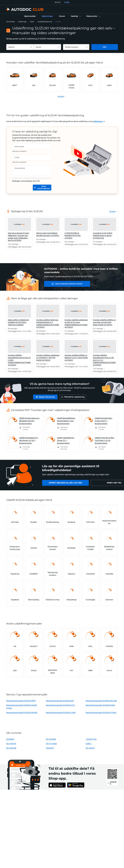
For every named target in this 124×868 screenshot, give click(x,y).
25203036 (50, 748)
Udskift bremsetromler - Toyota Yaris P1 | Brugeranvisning (104, 421)
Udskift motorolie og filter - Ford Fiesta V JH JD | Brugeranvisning (105, 440)
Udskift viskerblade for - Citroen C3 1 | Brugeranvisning (66, 440)
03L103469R (51, 739)
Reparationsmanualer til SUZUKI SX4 (60, 701)
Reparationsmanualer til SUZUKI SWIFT (21, 701)
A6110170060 (51, 744)
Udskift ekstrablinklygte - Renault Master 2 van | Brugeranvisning (66, 421)
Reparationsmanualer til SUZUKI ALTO (60, 705)
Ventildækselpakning (45, 22)
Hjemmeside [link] (10, 22)
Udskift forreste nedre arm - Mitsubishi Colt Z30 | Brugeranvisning (30, 421)
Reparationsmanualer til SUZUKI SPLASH (101, 701)
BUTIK (58, 2)
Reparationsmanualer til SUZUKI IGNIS (100, 705)
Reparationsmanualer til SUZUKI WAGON (22, 713)
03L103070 (90, 748)
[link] (30, 16)
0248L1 (89, 744)
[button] (76, 16)
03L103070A (11, 744)
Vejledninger (22, 22)
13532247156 (91, 739)
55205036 (10, 739)
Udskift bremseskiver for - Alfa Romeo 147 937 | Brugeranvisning (29, 440)
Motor (32, 22)
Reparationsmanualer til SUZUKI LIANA (61, 713)
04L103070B (11, 748)
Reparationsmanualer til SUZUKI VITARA (101, 713)
